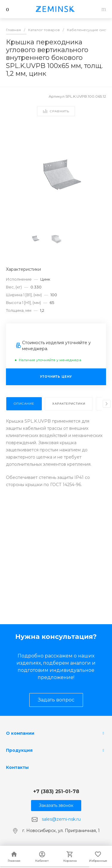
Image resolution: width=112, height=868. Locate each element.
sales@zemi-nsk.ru (61, 819)
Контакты (17, 767)
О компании (20, 733)
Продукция (19, 750)
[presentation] (107, 404)
